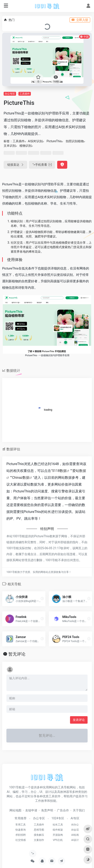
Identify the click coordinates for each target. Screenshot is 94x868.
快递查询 (21, 830)
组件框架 (58, 830)
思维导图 (39, 830)
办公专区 (10, 94)
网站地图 (15, 810)
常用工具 (21, 825)
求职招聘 (21, 835)
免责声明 (47, 810)
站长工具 (58, 825)
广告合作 (63, 810)
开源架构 (58, 835)
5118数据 (59, 471)
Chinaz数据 (21, 478)
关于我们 (79, 810)
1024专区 (58, 818)
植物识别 (25, 146)
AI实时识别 (35, 141)
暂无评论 (17, 654)
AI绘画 (75, 835)
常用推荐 (21, 818)
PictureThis (54, 141)
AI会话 (75, 830)
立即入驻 (80, 20)
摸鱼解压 (39, 835)
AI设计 (75, 840)
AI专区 (75, 818)
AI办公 (75, 825)
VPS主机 (58, 840)
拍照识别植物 (75, 141)
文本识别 (10, 146)
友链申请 (31, 810)
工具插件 (25, 94)
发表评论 (79, 720)
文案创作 (39, 840)
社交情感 (21, 840)
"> (42, 165)
